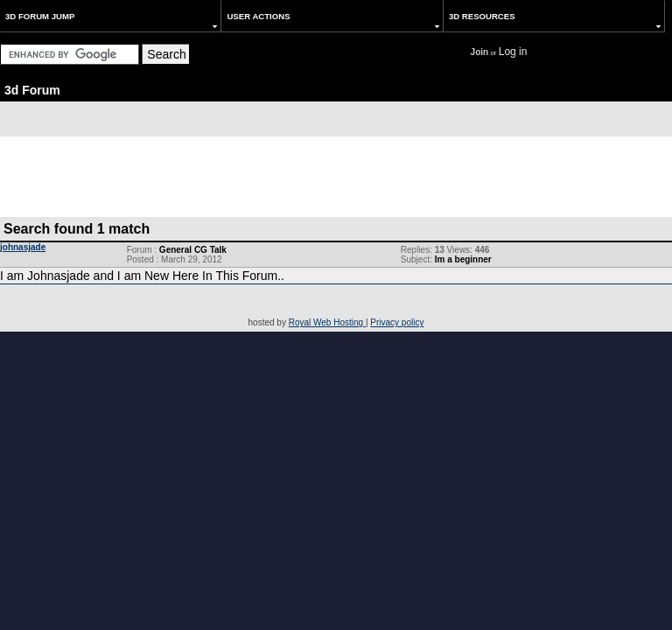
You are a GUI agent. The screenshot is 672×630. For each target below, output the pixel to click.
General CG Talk (193, 250)
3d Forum (32, 90)
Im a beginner (463, 259)
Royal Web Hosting (327, 322)
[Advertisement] (336, 176)
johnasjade (23, 247)
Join (480, 52)
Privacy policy (397, 322)
